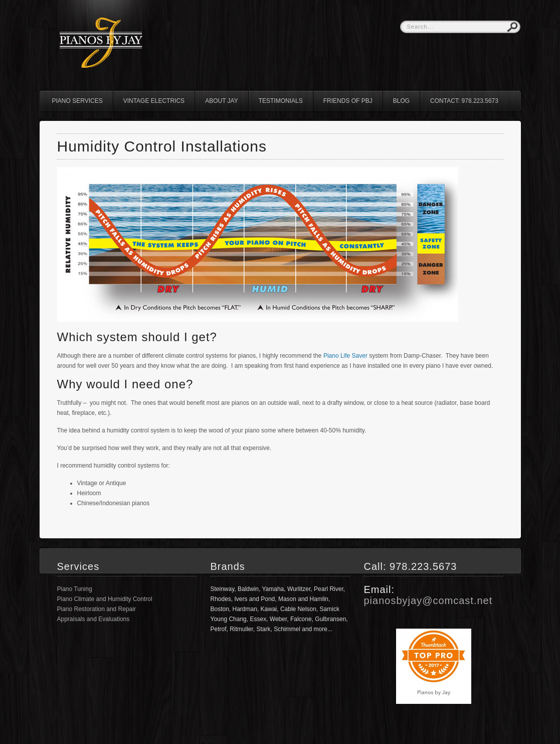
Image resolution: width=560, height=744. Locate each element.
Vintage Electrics (154, 101)
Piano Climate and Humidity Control (105, 599)
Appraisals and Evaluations (94, 619)
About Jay (222, 101)
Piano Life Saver (345, 356)
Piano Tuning (75, 589)
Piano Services (77, 101)
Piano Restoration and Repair (97, 609)
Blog (401, 101)
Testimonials (281, 101)
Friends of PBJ (348, 101)
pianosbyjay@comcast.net (428, 601)
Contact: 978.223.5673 (464, 101)
